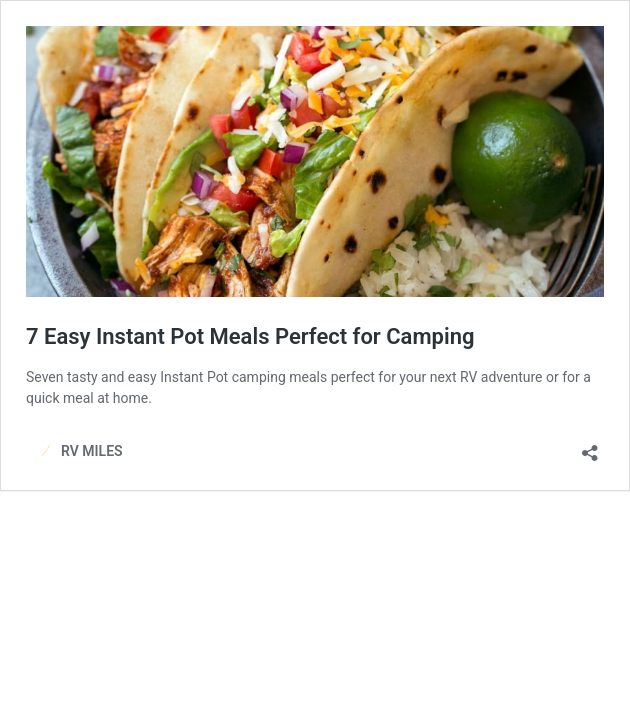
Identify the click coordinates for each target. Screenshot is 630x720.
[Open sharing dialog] (590, 446)
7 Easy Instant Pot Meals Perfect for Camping (250, 336)
